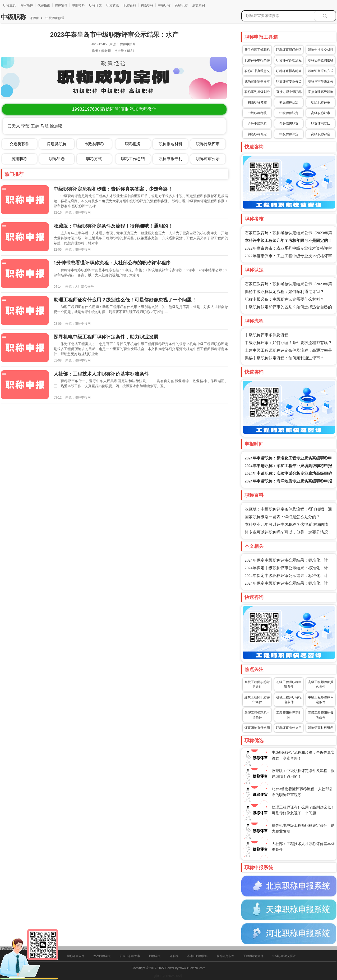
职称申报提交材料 (321, 50)
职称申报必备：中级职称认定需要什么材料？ (284, 299)
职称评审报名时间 (289, 71)
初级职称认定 (289, 102)
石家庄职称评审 (130, 956)
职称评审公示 (208, 159)
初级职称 (147, 5)
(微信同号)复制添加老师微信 (114, 109)
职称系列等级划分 (257, 92)
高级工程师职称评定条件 (257, 684)
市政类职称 (94, 144)
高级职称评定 (321, 134)
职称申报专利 (170, 159)
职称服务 (133, 144)
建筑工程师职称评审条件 (257, 700)
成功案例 (198, 5)
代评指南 (44, 5)
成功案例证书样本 (257, 82)
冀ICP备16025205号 (169, 976)
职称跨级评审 (208, 144)
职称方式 (94, 159)
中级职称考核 (257, 113)
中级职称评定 (289, 134)
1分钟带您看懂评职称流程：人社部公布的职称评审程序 (112, 263)
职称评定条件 (225, 956)
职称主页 (10, 5)
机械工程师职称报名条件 (289, 700)
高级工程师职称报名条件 (321, 684)
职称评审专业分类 (289, 82)
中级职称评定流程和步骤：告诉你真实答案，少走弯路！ (113, 189)
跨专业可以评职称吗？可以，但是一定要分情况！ (288, 532)
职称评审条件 (76, 956)
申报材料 (78, 5)
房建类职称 (57, 144)
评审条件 (27, 5)
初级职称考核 (257, 102)
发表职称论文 (102, 956)
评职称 (34, 18)
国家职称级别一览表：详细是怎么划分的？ (282, 517)
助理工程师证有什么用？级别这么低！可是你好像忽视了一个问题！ (125, 300)
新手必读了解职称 (257, 50)
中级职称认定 (289, 113)
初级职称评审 (321, 102)
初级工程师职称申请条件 (289, 684)
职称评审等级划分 (321, 82)
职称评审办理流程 (289, 60)
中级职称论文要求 (284, 956)
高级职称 (181, 5)
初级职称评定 (257, 134)
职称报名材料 (170, 144)
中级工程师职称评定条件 (321, 700)
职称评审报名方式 (321, 71)
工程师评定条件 (253, 956)
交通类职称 (19, 144)
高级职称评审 (321, 113)
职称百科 (130, 5)
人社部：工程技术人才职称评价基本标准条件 (101, 374)
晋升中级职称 (257, 124)
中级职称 (164, 5)
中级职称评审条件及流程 (267, 335)
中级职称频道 (54, 18)
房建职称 (19, 159)
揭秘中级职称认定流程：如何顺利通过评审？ (284, 292)
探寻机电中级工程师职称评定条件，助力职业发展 (106, 337)
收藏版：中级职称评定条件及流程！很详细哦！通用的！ (113, 226)
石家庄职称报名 (198, 956)
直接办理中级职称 (289, 92)
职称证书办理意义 (257, 71)
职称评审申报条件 (257, 60)
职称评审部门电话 (289, 50)
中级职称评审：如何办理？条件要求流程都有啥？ (288, 343)
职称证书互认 (321, 124)
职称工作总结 (133, 159)
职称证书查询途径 (321, 60)
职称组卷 (57, 159)
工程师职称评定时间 (289, 715)
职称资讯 (113, 5)
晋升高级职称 (289, 124)
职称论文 (95, 5)
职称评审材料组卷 (321, 728)
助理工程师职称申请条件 (257, 715)
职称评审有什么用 (289, 728)
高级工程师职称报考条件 (321, 715)
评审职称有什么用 (257, 728)
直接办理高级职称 (321, 92)
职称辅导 (61, 5)
